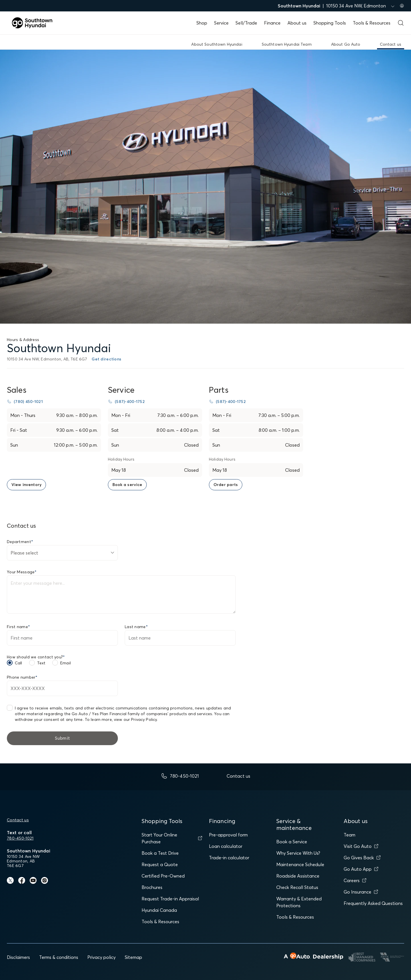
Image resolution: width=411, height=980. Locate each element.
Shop (202, 23)
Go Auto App (361, 869)
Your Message (22, 572)
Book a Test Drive (160, 853)
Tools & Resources (372, 23)
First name (18, 627)
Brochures (152, 887)
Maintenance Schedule (300, 864)
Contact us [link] (391, 44)
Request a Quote (160, 864)
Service (221, 23)
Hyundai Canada (159, 910)
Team (349, 835)
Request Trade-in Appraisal (170, 899)
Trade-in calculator (229, 858)
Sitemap (133, 957)
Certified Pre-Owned (163, 876)
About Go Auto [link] (346, 44)
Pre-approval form (228, 835)
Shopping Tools (330, 23)
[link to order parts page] (226, 485)
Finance (272, 23)
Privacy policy (101, 957)
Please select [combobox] (24, 553)
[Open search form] (401, 23)
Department (20, 542)
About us (297, 23)
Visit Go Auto (361, 846)
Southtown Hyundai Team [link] (287, 44)
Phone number (22, 677)
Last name (136, 627)
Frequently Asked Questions (373, 903)
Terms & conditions (59, 957)
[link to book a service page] (127, 485)
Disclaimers (18, 957)
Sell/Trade (246, 23)
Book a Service (292, 842)
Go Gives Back (362, 858)
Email (66, 663)
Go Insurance (361, 892)
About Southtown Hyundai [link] (217, 44)
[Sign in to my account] (402, 6)
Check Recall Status (297, 887)
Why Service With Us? (298, 853)
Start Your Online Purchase (172, 838)
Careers (355, 880)
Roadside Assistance (298, 876)
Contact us (18, 820)
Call (19, 663)
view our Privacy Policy (135, 719)
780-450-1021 (20, 838)
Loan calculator (226, 846)
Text (41, 663)
